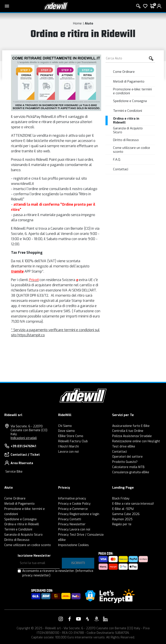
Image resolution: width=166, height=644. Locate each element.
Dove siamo (66, 431)
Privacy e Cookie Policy (74, 504)
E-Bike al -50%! (123, 509)
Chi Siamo (65, 426)
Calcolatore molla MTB (128, 467)
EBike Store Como (71, 436)
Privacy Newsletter (72, 524)
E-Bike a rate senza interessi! (133, 504)
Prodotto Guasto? (125, 462)
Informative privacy (72, 498)
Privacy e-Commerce (73, 509)
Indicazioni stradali (24, 438)
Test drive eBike (124, 446)
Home (77, 23)
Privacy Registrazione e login (79, 514)
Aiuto (89, 23)
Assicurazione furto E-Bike (131, 426)
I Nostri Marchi (68, 446)
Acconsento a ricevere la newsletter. (58, 573)
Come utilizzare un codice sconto (132, 150)
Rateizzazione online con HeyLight (136, 441)
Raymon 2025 (122, 519)
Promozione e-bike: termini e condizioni (132, 91)
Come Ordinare (124, 72)
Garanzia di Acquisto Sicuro (128, 130)
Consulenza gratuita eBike (131, 472)
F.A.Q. (117, 159)
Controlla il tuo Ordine (128, 431)
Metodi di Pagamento (129, 81)
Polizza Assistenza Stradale (132, 436)
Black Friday (121, 498)
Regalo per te (122, 524)
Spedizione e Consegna (130, 101)
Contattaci (121, 169)
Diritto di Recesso (126, 140)
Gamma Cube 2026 (126, 514)
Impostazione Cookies (73, 545)
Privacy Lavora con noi (74, 529)
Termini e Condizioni (128, 111)
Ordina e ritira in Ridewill (126, 120)
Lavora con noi (68, 452)
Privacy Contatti (70, 519)
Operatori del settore (127, 457)
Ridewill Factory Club (73, 441)
